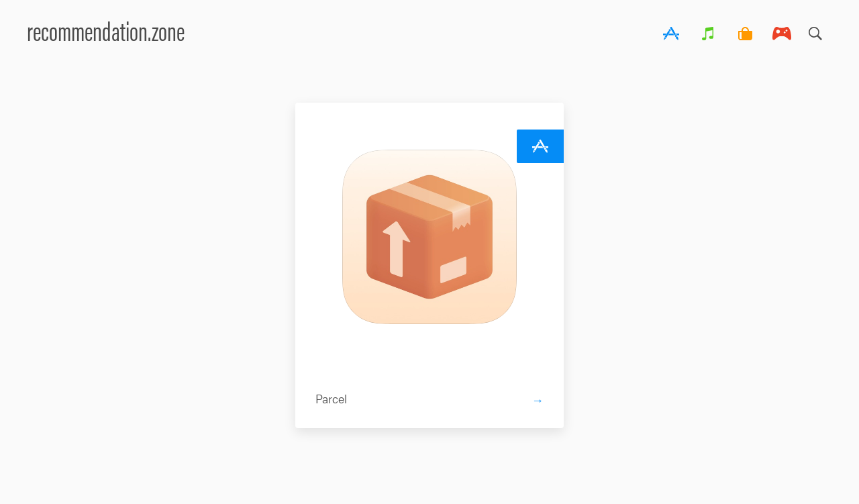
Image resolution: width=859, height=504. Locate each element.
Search (815, 30)
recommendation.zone (106, 30)
